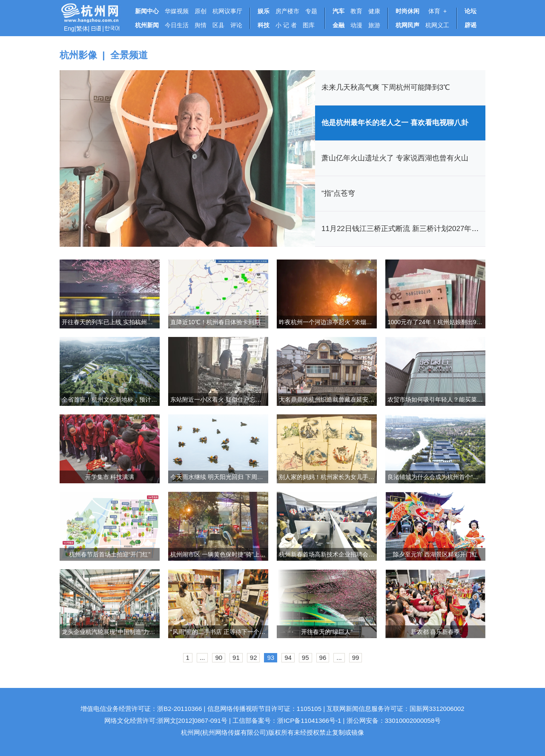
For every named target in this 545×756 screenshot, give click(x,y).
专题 (311, 11)
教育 (356, 11)
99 (356, 658)
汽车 (338, 11)
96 (323, 658)
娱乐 (264, 11)
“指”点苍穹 (338, 193)
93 (271, 658)
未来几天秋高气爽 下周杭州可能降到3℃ (386, 87)
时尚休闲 (407, 11)
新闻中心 (147, 11)
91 (236, 658)
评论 (236, 25)
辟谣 (470, 25)
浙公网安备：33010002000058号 (394, 720)
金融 (338, 25)
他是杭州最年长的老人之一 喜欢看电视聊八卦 (395, 123)
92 (254, 658)
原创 (201, 11)
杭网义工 (437, 25)
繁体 (82, 29)
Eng (69, 29)
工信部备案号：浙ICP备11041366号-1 (287, 720)
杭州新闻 (147, 25)
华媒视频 (177, 11)
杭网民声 (407, 25)
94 (288, 658)
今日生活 (177, 25)
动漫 (356, 25)
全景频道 (129, 55)
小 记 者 (286, 25)
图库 (309, 25)
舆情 (201, 25)
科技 (264, 25)
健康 (374, 11)
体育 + (436, 11)
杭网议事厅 (227, 11)
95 (305, 658)
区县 (218, 25)
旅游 (374, 25)
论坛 (470, 11)
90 (219, 658)
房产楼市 (287, 11)
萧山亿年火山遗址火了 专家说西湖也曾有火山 (395, 158)
